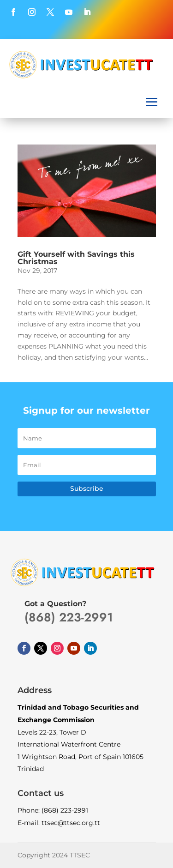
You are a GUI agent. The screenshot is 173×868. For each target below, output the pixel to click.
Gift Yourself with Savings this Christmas (76, 258)
